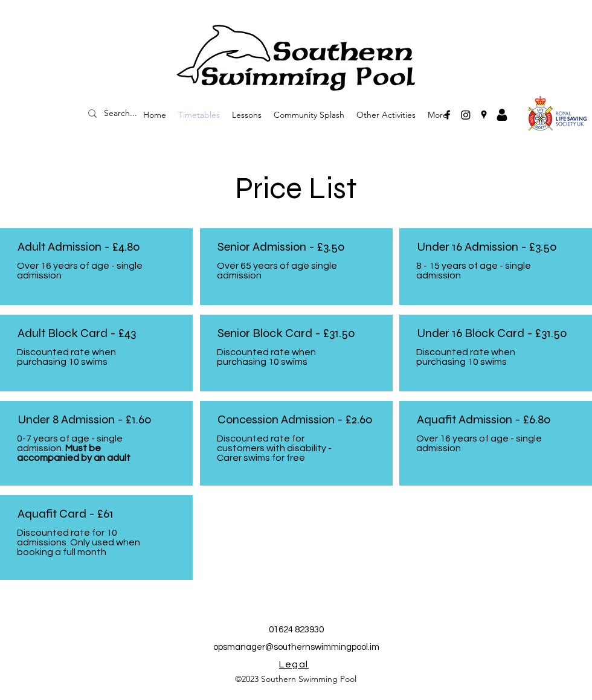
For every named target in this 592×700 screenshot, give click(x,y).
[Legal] (295, 664)
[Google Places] (484, 115)
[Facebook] (448, 115)
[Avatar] (502, 115)
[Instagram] (466, 115)
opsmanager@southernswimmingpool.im (296, 647)
